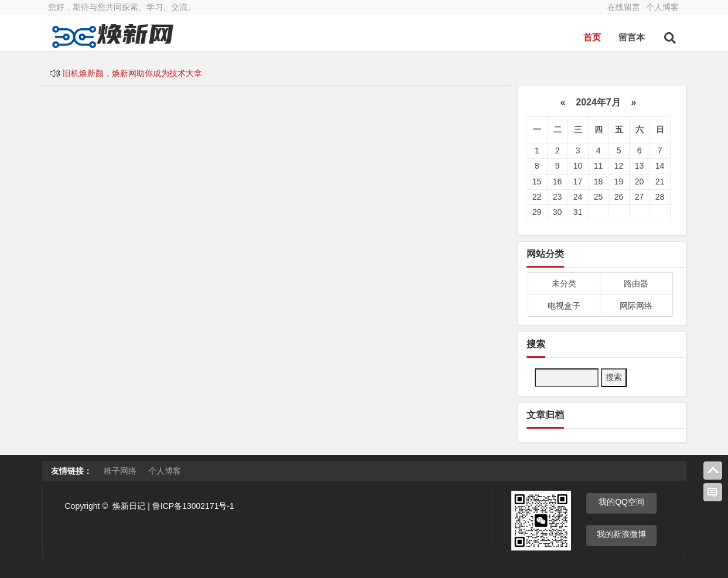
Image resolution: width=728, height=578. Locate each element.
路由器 (636, 283)
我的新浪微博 (621, 534)
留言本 (632, 37)
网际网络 (636, 306)
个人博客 (662, 7)
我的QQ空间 (621, 502)
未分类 (564, 283)
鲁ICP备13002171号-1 (193, 506)
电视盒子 (564, 306)
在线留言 (624, 7)
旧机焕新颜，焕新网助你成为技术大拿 (132, 73)
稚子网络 (120, 471)
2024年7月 (598, 102)
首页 (592, 37)
